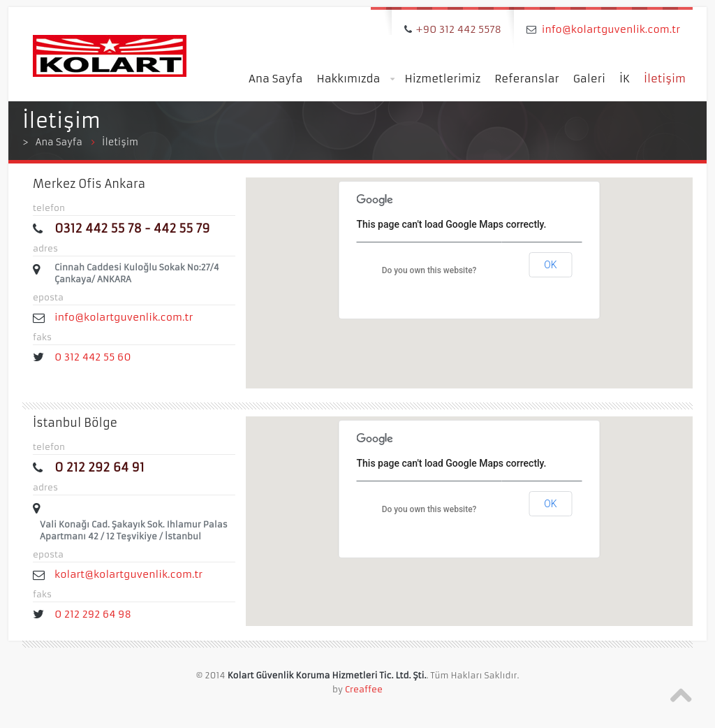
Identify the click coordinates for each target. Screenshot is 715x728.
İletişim (665, 79)
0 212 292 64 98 (93, 614)
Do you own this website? (429, 270)
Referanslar (526, 79)
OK (550, 265)
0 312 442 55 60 (95, 357)
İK (625, 79)
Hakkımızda (355, 79)
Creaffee (364, 689)
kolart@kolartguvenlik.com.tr (128, 574)
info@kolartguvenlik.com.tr (611, 29)
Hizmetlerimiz (443, 79)
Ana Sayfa (275, 79)
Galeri (589, 79)
